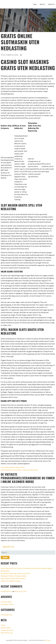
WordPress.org (7, 633)
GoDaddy (48, 640)
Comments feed (7, 630)
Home (35, 4)
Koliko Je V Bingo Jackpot (11, 581)
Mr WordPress (6, 591)
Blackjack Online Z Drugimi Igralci (14, 576)
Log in (3, 625)
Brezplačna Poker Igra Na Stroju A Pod (15, 573)
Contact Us (51, 4)
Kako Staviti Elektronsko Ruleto (13, 578)
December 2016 (7, 604)
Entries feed (5, 628)
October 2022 (6, 602)
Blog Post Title (20, 591)
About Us (42, 4)
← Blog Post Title (7, 547)
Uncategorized (7, 615)
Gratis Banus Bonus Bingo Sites (13, 467)
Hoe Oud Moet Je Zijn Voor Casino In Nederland (19, 470)
